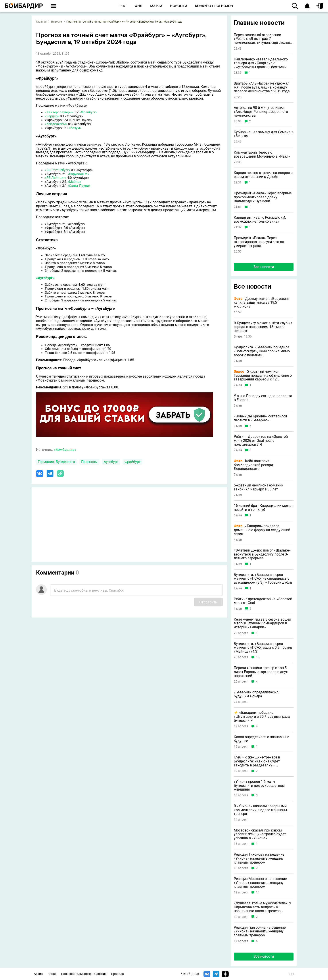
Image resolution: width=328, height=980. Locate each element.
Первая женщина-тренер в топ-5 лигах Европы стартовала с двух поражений (261, 672)
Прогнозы (89, 462)
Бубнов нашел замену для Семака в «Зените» (264, 134)
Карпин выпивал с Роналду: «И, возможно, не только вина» (260, 219)
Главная (41, 22)
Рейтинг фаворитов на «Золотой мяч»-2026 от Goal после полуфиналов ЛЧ (261, 441)
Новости (57, 22)
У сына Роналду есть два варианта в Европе (263, 398)
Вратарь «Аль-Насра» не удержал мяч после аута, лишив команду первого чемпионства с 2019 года (262, 87)
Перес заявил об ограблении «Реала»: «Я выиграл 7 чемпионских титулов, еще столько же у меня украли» (263, 39)
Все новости (264, 267)
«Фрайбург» (88, 112)
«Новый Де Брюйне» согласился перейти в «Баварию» (260, 418)
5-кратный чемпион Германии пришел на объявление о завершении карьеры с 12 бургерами (263, 375)
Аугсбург (111, 462)
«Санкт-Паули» (79, 186)
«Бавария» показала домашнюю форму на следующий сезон (262, 530)
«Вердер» (52, 116)
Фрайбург (132, 462)
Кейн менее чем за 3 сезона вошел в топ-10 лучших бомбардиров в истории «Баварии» (262, 623)
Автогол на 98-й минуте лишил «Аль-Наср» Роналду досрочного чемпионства (261, 112)
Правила (117, 974)
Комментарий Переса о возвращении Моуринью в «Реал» (262, 154)
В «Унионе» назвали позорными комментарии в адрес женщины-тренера (261, 810)
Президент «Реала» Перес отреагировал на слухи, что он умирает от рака (259, 242)
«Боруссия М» (78, 174)
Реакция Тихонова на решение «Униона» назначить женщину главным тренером (259, 858)
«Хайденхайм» (56, 124)
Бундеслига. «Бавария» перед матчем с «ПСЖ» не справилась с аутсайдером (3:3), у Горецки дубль (263, 579)
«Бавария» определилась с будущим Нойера (256, 694)
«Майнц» (74, 182)
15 (258, 657)
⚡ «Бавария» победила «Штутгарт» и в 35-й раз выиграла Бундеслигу (262, 717)
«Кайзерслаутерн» (59, 112)
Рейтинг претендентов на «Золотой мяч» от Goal (263, 601)
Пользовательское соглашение (84, 974)
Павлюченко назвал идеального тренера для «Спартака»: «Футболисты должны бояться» (261, 63)
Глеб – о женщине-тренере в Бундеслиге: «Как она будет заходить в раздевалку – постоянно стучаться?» (257, 761)
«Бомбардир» (65, 450)
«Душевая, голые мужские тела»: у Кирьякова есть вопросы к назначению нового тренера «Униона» (262, 907)
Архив (38, 974)
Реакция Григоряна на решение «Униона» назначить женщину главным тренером (260, 931)
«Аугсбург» (45, 278)
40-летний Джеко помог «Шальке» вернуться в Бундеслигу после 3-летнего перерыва (262, 554)
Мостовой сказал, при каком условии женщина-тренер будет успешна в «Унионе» (260, 834)
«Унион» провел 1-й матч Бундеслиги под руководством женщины (259, 786)
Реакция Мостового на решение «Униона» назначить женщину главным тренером (260, 883)
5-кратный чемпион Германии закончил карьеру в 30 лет (259, 487)
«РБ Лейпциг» (56, 178)
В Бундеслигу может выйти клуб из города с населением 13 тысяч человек (263, 327)
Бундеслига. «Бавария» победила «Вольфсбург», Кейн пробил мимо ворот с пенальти (262, 351)
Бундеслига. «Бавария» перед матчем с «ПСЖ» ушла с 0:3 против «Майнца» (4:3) (263, 648)
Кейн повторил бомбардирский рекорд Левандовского (253, 465)
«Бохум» (75, 128)
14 (258, 892)
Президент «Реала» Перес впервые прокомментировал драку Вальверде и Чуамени (263, 197)
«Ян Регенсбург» (58, 170)
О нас (52, 974)
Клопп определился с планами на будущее (262, 739)
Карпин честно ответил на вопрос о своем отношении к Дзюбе (263, 175)
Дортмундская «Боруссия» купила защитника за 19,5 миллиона (262, 303)
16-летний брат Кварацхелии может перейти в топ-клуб (263, 508)
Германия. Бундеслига (56, 462)
